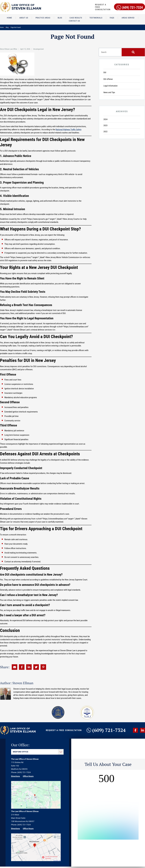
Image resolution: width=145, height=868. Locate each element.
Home (9, 18)
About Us (24, 18)
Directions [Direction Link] (16, 778)
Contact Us (74, 21)
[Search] (133, 52)
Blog (60, 18)
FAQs (112, 18)
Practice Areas (43, 18)
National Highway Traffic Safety (69, 130)
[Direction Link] (36, 809)
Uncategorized (38, 49)
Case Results (76, 18)
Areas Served (128, 18)
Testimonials (96, 18)
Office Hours (28, 778)
